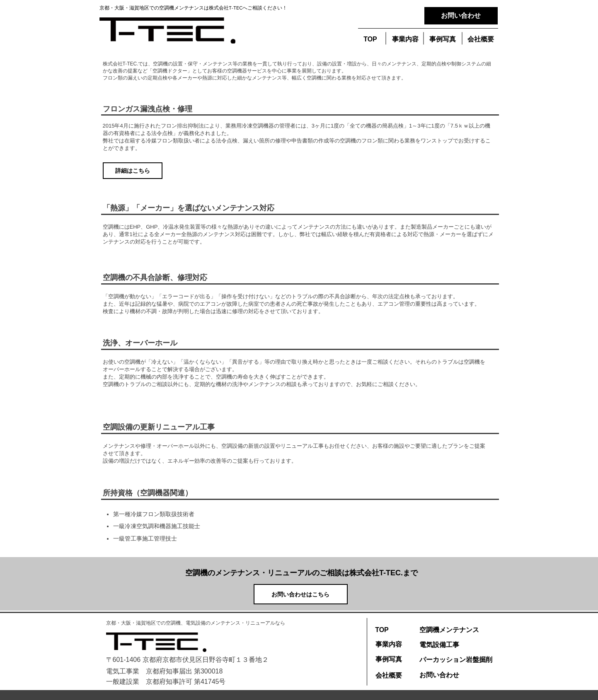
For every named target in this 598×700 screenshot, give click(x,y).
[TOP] (370, 40)
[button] (443, 40)
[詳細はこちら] (133, 171)
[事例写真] (389, 660)
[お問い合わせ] (461, 16)
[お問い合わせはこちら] (301, 594)
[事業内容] (405, 40)
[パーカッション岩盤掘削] (456, 660)
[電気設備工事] (439, 645)
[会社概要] (481, 40)
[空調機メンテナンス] (449, 630)
